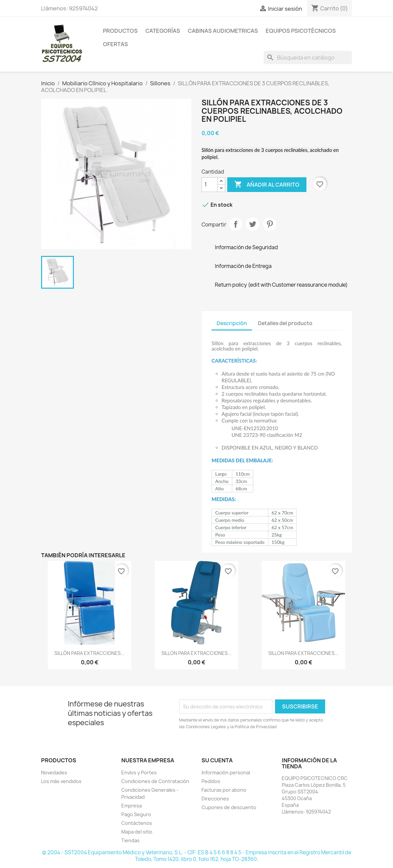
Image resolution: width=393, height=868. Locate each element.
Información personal (226, 773)
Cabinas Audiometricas (223, 31)
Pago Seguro (136, 814)
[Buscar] (308, 58)
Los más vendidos (61, 781)
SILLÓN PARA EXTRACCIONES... (90, 653)
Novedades (54, 773)
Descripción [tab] (232, 323)
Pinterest (270, 224)
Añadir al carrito (267, 185)
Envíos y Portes (139, 773)
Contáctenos (137, 823)
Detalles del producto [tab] (285, 323)
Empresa (132, 806)
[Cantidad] (210, 185)
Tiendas (130, 840)
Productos (120, 31)
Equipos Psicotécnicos (301, 31)
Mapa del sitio (137, 832)
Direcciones (215, 799)
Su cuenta (217, 760)
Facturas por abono (224, 790)
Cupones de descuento (229, 807)
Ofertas (115, 44)
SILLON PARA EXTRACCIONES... (196, 653)
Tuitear (253, 224)
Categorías (163, 31)
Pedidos (211, 781)
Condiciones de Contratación (155, 781)
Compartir (236, 224)
